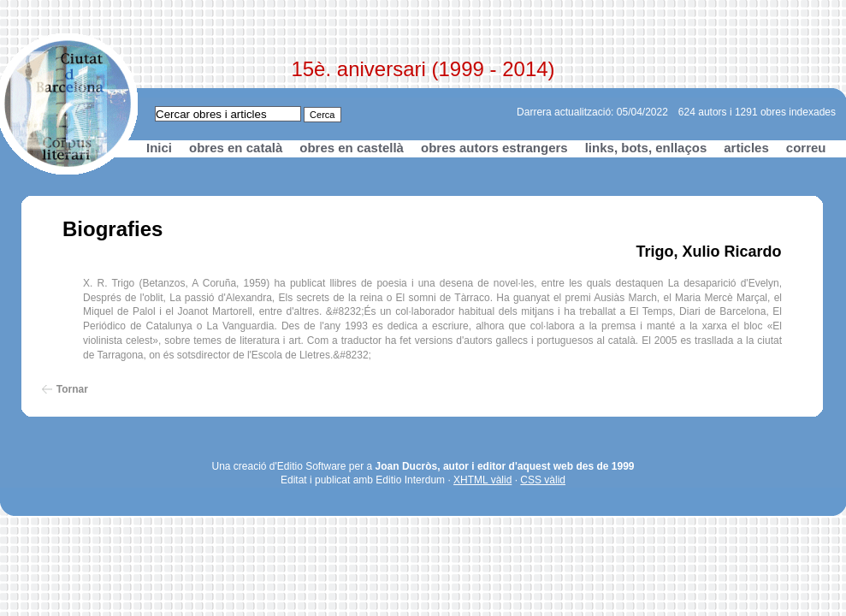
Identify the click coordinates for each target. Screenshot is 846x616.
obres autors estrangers (494, 148)
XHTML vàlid (482, 480)
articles (746, 148)
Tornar (72, 389)
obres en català (236, 148)
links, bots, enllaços (646, 148)
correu (806, 148)
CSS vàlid (543, 480)
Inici (159, 148)
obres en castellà (352, 148)
